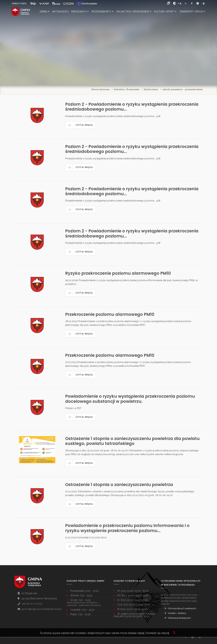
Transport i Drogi (192, 12)
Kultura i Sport (165, 12)
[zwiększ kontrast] (175, 3)
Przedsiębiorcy (102, 12)
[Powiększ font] (180, 3)
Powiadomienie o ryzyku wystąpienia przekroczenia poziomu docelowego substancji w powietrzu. (130, 399)
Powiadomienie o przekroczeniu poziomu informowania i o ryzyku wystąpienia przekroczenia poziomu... (127, 528)
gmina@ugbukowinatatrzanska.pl (41, 609)
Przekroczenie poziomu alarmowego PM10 (110, 314)
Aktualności (61, 12)
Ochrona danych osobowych (182, 608)
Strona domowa (100, 89)
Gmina (44, 12)
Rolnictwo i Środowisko (134, 12)
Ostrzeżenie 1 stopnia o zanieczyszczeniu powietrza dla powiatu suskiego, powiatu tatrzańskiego (132, 441)
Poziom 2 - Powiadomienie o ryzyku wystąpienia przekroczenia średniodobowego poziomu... (132, 107)
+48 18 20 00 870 (32, 604)
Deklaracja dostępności (179, 618)
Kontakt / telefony (177, 613)
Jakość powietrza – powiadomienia (183, 89)
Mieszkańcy (80, 12)
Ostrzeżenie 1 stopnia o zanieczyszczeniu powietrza (119, 485)
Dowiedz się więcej (157, 633)
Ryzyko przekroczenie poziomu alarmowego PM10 (118, 273)
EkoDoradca (151, 89)
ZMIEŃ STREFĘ (19, 4)
